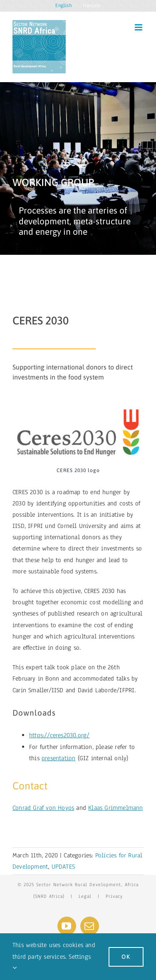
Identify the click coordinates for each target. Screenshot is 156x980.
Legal (85, 896)
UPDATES (63, 867)
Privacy (114, 896)
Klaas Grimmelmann (115, 808)
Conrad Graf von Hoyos (43, 808)
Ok (126, 957)
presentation (58, 758)
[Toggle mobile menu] (139, 27)
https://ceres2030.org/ (59, 735)
